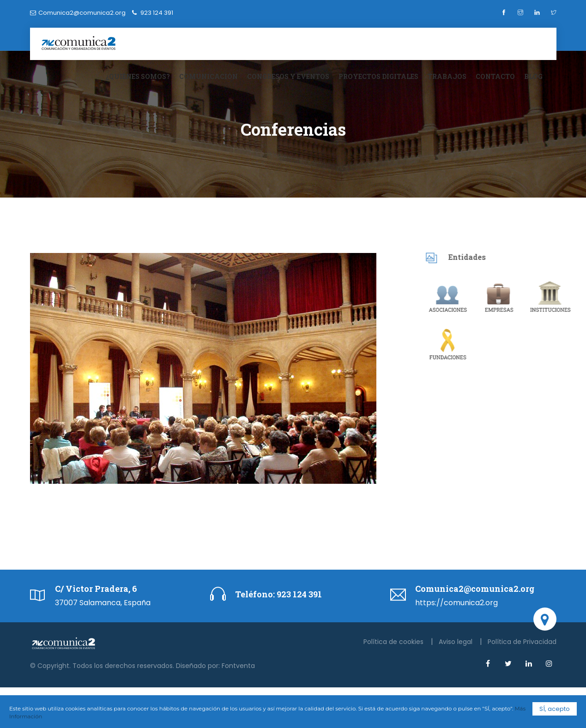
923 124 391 (298, 594)
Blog (533, 76)
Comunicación (208, 76)
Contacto (495, 76)
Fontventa (238, 666)
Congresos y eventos (288, 76)
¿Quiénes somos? (138, 76)
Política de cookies (394, 642)
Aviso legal (456, 642)
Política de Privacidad (522, 642)
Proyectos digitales (378, 76)
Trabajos (447, 76)
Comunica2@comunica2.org (82, 13)
